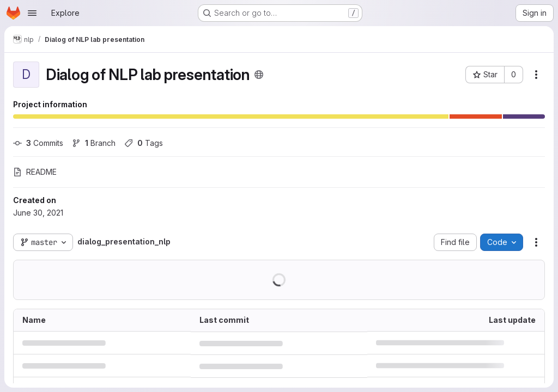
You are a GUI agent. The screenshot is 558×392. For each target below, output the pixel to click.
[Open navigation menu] (32, 13)
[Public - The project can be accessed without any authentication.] (259, 75)
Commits (38, 143)
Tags (144, 143)
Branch (94, 143)
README (35, 172)
